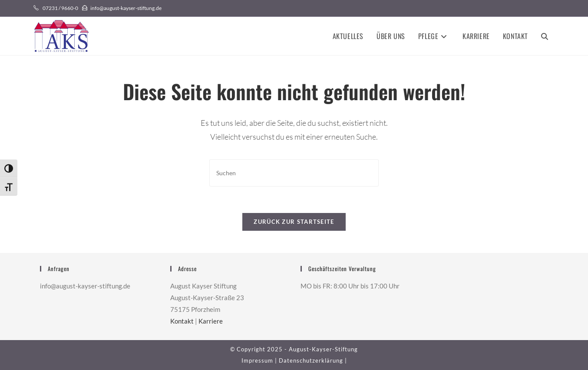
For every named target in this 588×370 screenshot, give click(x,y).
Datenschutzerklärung (311, 360)
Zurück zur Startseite (294, 222)
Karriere (211, 321)
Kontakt (182, 321)
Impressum (257, 360)
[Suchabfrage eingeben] (294, 173)
